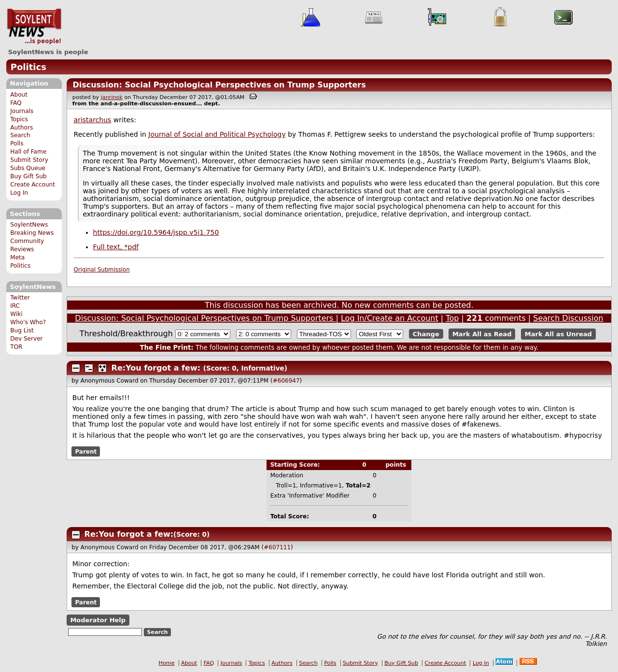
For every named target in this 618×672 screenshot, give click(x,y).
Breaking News (32, 233)
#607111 (277, 547)
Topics (19, 119)
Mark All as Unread (558, 334)
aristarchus (93, 120)
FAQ (16, 103)
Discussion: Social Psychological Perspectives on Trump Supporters (219, 85)
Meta (17, 257)
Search (20, 135)
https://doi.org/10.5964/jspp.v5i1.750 (156, 232)
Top (452, 318)
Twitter (20, 298)
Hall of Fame (28, 152)
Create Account (33, 185)
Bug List (22, 330)
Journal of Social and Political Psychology (217, 134)
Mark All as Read (482, 334)
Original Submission (102, 270)
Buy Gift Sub (28, 176)
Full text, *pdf (116, 247)
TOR (16, 347)
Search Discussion (568, 318)
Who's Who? (28, 322)
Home (167, 663)
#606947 (286, 381)
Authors (21, 128)
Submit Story (29, 160)
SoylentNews (34, 27)
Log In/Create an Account (390, 318)
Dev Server (26, 339)
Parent (86, 451)
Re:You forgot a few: (157, 368)
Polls (17, 143)
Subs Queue (28, 168)
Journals (22, 111)
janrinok (112, 97)
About (19, 95)
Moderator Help (98, 620)
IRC (15, 306)
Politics (28, 67)
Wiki (16, 314)
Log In (19, 193)
